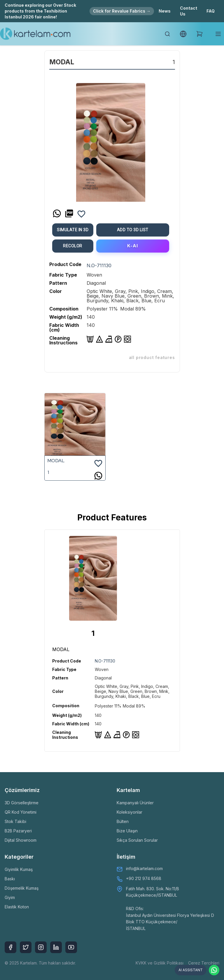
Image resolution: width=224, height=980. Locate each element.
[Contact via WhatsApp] (214, 970)
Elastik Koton (17, 907)
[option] (111, 140)
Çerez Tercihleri (204, 963)
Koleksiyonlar (129, 812)
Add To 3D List (133, 230)
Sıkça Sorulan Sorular (137, 840)
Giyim (10, 897)
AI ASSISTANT (191, 970)
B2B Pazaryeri (18, 831)
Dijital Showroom (21, 840)
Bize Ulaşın (127, 831)
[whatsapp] (57, 213)
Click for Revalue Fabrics (122, 11)
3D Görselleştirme (22, 803)
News (165, 11)
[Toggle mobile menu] (218, 34)
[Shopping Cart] (199, 34)
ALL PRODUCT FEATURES (152, 357)
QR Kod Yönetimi (21, 812)
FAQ (211, 11)
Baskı (10, 879)
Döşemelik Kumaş (22, 888)
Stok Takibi (15, 821)
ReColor (73, 246)
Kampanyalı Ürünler (135, 803)
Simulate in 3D (73, 230)
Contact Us (189, 11)
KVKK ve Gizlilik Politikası (160, 963)
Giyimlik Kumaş (19, 869)
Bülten (123, 821)
